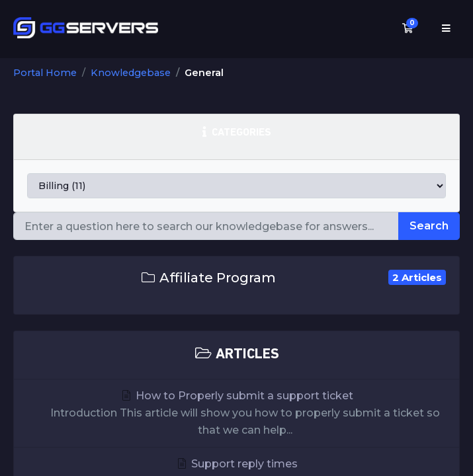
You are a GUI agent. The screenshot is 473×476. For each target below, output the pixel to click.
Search (429, 226)
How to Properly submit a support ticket (236, 414)
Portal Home (45, 73)
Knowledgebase (131, 73)
